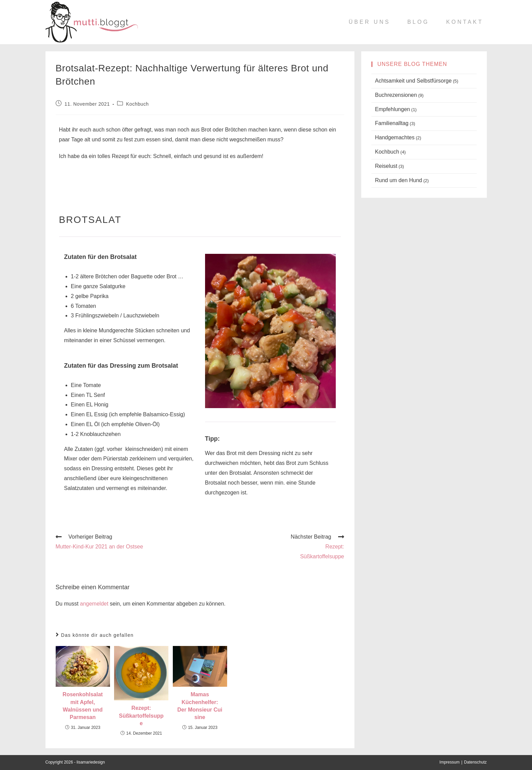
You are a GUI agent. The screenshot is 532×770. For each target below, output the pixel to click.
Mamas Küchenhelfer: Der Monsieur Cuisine (200, 706)
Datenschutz (475, 762)
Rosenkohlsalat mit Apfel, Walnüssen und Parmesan (82, 706)
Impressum (449, 762)
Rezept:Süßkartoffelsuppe (141, 716)
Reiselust (386, 166)
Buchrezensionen (396, 95)
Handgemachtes (395, 137)
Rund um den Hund (399, 180)
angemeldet (94, 604)
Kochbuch (137, 104)
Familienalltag (392, 123)
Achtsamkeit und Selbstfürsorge (414, 81)
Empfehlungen (393, 109)
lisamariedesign (91, 762)
